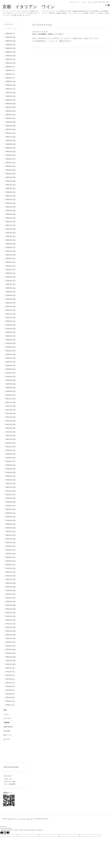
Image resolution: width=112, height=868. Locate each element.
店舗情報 (7, 723)
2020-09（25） (11, 277)
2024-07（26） (11, 107)
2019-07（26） (11, 328)
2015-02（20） (11, 524)
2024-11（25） (11, 92)
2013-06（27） (11, 598)
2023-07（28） (11, 151)
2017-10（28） (11, 406)
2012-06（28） (11, 642)
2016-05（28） (11, 469)
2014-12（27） (11, 531)
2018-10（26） (11, 362)
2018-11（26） (11, 358)
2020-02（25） (11, 303)
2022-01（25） (11, 218)
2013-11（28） (11, 579)
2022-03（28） (11, 210)
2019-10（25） (11, 317)
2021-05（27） (11, 247)
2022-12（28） (11, 177)
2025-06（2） (11, 70)
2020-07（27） (11, 284)
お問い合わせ (8, 727)
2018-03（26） (11, 387)
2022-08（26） (11, 192)
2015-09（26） (11, 498)
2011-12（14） (11, 664)
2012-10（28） (11, 627)
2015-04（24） (11, 517)
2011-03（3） (11, 690)
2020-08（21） (11, 280)
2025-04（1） (11, 74)
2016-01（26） (11, 483)
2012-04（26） (11, 649)
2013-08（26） (11, 590)
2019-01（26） (11, 351)
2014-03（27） (11, 564)
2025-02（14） (11, 81)
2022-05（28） (11, 203)
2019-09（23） (11, 321)
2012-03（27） (11, 653)
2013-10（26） (11, 583)
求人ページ (7, 735)
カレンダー (7, 718)
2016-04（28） (11, 472)
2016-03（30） (11, 476)
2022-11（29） (11, 181)
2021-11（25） (11, 225)
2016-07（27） (11, 461)
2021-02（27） (11, 258)
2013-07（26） (11, 594)
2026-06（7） (11, 33)
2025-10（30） (11, 63)
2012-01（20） (11, 660)
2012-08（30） (11, 635)
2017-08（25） (11, 413)
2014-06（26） (11, 553)
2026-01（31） (11, 52)
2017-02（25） (11, 435)
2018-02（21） (11, 391)
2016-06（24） (11, 465)
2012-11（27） (11, 623)
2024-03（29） (11, 122)
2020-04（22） (11, 295)
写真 (5, 710)
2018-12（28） (11, 354)
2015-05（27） (11, 513)
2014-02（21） (11, 568)
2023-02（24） (11, 170)
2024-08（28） (11, 103)
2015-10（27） (11, 494)
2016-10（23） (11, 450)
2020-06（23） (11, 288)
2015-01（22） (11, 528)
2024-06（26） (11, 111)
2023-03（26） (11, 166)
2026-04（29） (11, 41)
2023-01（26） (11, 173)
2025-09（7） (11, 67)
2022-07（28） (11, 196)
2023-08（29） (11, 148)
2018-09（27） (11, 365)
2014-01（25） (11, 572)
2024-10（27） (11, 96)
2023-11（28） (11, 137)
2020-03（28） (11, 299)
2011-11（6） (11, 668)
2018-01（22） (11, 395)
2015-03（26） (11, 520)
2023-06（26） (11, 155)
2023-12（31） (11, 133)
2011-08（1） (11, 679)
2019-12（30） (11, 310)
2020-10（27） (11, 273)
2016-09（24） (11, 454)
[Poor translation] (7, 833)
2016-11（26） (11, 446)
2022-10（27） (11, 185)
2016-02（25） (11, 480)
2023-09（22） (11, 144)
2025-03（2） (11, 78)
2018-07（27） (11, 373)
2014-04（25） (11, 561)
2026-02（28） (11, 48)
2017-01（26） (11, 439)
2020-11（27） (11, 269)
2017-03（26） (11, 432)
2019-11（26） (11, 314)
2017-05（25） (11, 424)
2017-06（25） (11, 421)
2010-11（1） (11, 705)
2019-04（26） (11, 339)
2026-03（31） (11, 44)
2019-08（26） (11, 325)
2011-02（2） (11, 694)
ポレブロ (7, 739)
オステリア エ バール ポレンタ (20, 819)
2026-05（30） (11, 37)
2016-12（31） (11, 443)
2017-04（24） (11, 428)
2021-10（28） (11, 229)
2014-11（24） (11, 535)
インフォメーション (11, 29)
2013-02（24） (11, 612)
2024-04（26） (11, 118)
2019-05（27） (11, 336)
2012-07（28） (11, 638)
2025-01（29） (11, 85)
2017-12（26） (11, 398)
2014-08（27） (11, 546)
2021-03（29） (11, 255)
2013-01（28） (11, 616)
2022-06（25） (11, 199)
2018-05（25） (11, 380)
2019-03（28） (11, 343)
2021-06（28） (11, 244)
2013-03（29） (11, 609)
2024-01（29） (11, 129)
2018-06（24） (11, 376)
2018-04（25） (11, 384)
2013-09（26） (11, 587)
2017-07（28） (11, 417)
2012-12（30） (11, 620)
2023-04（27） (11, 162)
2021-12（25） (11, 221)
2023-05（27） (11, 159)
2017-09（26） (11, 410)
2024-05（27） (11, 114)
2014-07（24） (11, 550)
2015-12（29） (11, 487)
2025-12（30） (11, 55)
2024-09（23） (11, 100)
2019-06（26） (11, 332)
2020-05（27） (11, 292)
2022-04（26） (11, 207)
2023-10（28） (11, 140)
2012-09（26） (11, 631)
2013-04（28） (11, 605)
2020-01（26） (11, 306)
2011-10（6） (11, 671)
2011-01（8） (11, 697)
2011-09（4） (11, 675)
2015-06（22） (11, 509)
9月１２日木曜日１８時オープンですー (48, 34)
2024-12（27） (11, 89)
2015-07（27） (11, 505)
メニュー (7, 714)
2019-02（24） (11, 347)
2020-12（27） (11, 266)
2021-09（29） (11, 232)
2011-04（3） (11, 686)
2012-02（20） (11, 657)
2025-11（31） (11, 59)
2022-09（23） (11, 188)
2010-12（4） (11, 701)
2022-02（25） (11, 214)
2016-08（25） (11, 457)
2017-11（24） (11, 402)
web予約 (7, 731)
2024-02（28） (11, 126)
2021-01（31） (11, 262)
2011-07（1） (11, 683)
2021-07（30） (11, 240)
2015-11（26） (11, 491)
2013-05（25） (11, 601)
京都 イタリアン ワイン (29, 7)
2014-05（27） (11, 557)
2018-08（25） (11, 369)
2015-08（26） (11, 502)
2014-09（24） (11, 542)
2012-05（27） (11, 646)
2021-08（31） (11, 236)
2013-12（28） (11, 576)
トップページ (8, 24)
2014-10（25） (11, 539)
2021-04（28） (11, 251)
